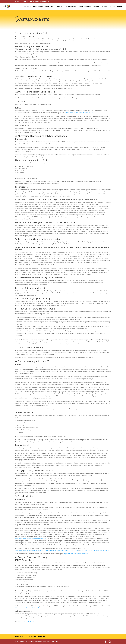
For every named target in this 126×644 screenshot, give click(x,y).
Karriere (112, 6)
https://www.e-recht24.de (27, 621)
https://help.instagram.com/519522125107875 (65, 550)
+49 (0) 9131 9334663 (22, 1)
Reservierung (38, 6)
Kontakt (120, 6)
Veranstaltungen (85, 6)
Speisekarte (50, 6)
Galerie (104, 6)
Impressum (19, 637)
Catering (96, 6)
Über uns (60, 6)
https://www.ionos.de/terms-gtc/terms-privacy (80, 113)
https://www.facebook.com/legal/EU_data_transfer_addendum (33, 550)
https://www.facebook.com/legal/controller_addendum (31, 539)
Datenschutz (31, 637)
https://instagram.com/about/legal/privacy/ (76, 554)
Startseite (27, 6)
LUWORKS (55, 642)
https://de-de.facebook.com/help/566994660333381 (95, 550)
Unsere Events (71, 6)
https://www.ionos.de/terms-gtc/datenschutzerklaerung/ (31, 608)
